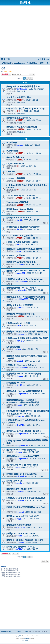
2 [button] (27, 78)
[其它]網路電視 (13, 347)
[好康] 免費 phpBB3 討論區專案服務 (23, 87)
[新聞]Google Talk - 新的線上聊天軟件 (24, 431)
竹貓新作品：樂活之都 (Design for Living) (26, 109)
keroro (19, 251)
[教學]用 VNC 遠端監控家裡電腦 (21, 262)
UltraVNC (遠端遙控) (16, 255)
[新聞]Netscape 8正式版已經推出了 (23, 516)
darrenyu (20, 416)
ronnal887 (21, 273)
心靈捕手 (20, 100)
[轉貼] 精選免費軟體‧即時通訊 (20, 305)
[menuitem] (7, 59)
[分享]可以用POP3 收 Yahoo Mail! (22, 465)
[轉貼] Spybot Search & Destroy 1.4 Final (26, 271)
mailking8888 (22, 299)
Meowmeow (22, 282)
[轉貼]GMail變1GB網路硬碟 (19, 489)
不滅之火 (20, 341)
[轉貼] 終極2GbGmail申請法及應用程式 (24, 391)
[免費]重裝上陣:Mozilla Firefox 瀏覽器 (24, 374)
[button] (32, 78)
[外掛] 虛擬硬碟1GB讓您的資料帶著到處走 (26, 297)
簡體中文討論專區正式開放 (19, 97)
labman (20, 145)
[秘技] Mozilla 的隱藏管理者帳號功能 (23, 227)
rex (18, 166)
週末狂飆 (20, 425)
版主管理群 (8, 71)
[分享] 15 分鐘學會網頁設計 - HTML (23, 242)
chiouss (20, 376)
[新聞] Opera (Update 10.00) (20, 209)
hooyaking (21, 334)
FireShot (11, 172)
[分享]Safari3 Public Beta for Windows (25, 279)
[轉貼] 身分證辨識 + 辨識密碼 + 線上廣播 (25, 540)
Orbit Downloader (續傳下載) (20, 236)
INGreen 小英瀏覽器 (16, 178)
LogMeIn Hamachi (15, 164)
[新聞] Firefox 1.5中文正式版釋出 (22, 474)
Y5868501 (21, 501)
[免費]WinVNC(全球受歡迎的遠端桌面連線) (26, 498)
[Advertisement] (25, 31)
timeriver (20, 491)
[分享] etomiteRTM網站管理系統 (21, 450)
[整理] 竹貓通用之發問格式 (19, 118)
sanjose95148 (22, 445)
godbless (20, 308)
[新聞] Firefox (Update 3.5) (19, 218)
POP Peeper (12, 151)
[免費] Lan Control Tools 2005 (21, 533)
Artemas (20, 265)
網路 (3, 68)
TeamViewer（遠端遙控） (18, 202)
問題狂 (19, 519)
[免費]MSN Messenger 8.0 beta (21, 365)
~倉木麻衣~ (21, 476)
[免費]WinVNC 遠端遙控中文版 (20, 314)
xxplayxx (20, 542)
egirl (18, 467)
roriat (19, 245)
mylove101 (21, 290)
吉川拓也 (20, 385)
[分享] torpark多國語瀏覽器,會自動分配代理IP (27, 338)
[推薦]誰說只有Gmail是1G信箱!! (21, 288)
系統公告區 (21, 91)
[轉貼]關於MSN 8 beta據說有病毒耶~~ (24, 456)
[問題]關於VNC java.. (16, 383)
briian (19, 325)
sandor (19, 483)
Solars (19, 536)
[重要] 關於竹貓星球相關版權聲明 (22, 127)
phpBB (19, 636)
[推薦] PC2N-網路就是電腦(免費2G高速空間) (27, 332)
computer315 (22, 394)
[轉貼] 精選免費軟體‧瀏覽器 (19, 525)
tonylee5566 (22, 89)
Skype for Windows (16, 157)
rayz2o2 (20, 361)
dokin (19, 349)
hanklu (19, 405)
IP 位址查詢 (12, 143)
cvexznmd (21, 527)
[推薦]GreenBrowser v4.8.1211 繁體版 (24, 249)
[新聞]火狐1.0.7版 (14, 481)
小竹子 (19, 111)
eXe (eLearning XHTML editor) (21, 196)
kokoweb (20, 512)
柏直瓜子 (20, 549)
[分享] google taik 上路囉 (18, 323)
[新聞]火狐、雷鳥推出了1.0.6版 (20, 547)
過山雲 (19, 220)
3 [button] (30, 78)
